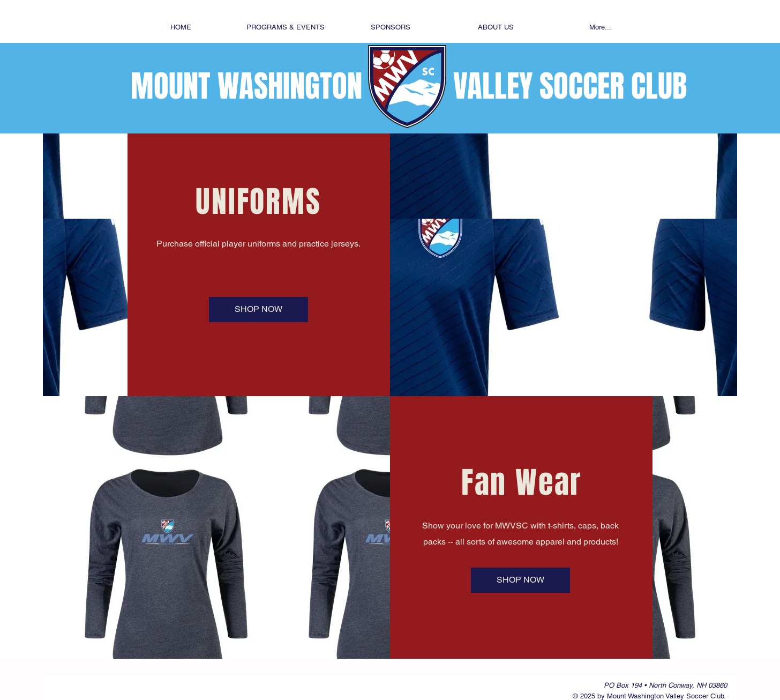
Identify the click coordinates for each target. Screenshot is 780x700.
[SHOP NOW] (258, 310)
